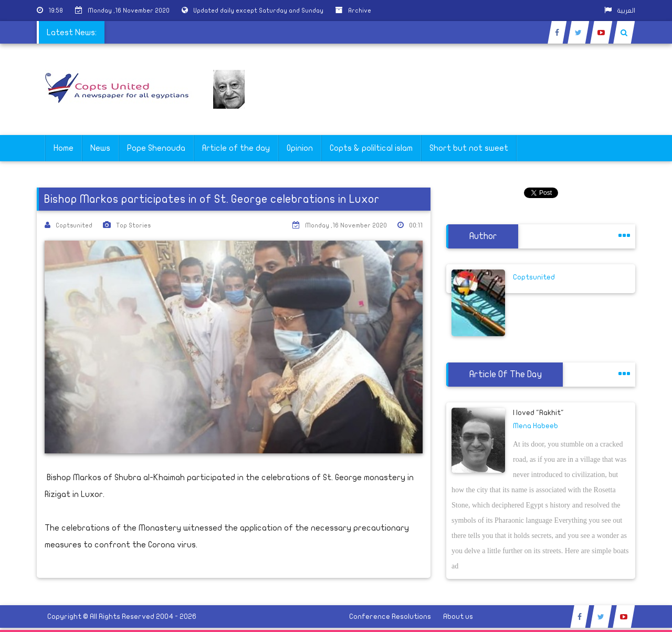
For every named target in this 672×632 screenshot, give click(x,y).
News (100, 148)
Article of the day (236, 148)
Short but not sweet (469, 148)
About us (458, 617)
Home (64, 148)
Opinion (300, 148)
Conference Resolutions (390, 617)
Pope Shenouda (156, 148)
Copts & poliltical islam (371, 148)
